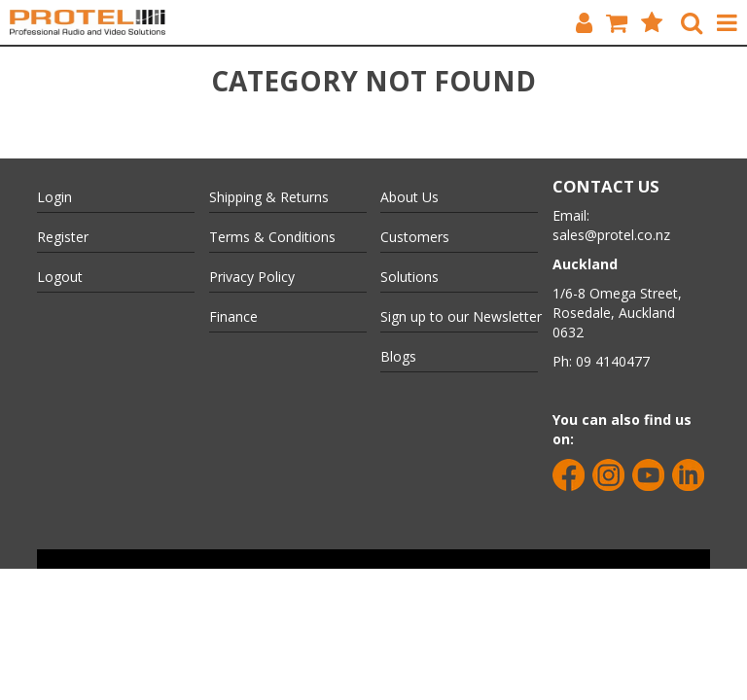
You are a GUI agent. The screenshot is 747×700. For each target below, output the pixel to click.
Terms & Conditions (272, 237)
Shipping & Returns (269, 197)
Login (54, 197)
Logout (60, 277)
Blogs (398, 356)
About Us (409, 197)
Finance (233, 316)
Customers (415, 237)
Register (63, 237)
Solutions (409, 277)
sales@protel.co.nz (611, 235)
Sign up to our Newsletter (459, 316)
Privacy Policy (252, 277)
